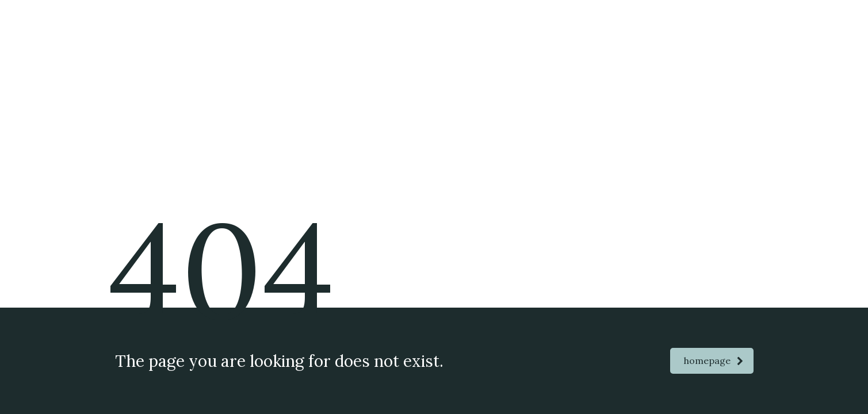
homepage (714, 361)
